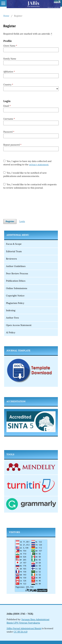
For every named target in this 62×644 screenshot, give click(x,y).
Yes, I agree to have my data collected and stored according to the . (27, 163)
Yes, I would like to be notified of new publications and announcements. (25, 174)
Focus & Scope (14, 244)
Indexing (11, 310)
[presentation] (28, 204)
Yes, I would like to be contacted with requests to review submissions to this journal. (30, 186)
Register (10, 221)
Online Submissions (17, 288)
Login (22, 221)
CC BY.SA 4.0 (21, 632)
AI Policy (11, 332)
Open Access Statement (19, 325)
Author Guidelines (16, 266)
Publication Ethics (16, 281)
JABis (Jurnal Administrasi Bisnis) (24, 628)
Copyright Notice (15, 296)
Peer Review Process (17, 273)
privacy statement (39, 164)
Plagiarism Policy (15, 303)
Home (6, 16)
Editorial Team (14, 251)
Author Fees (12, 318)
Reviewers (11, 259)
